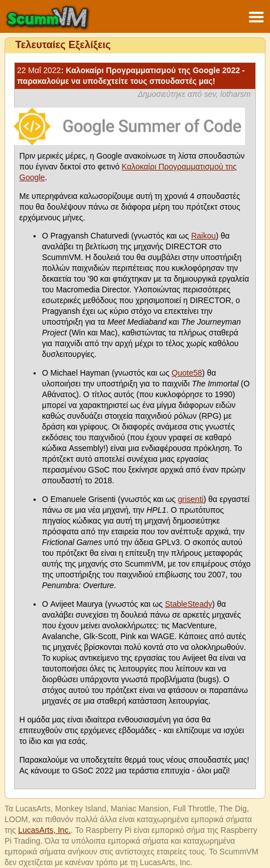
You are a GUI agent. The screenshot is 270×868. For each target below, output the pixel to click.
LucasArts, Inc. (45, 830)
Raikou (204, 236)
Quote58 (187, 373)
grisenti (191, 499)
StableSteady (189, 604)
